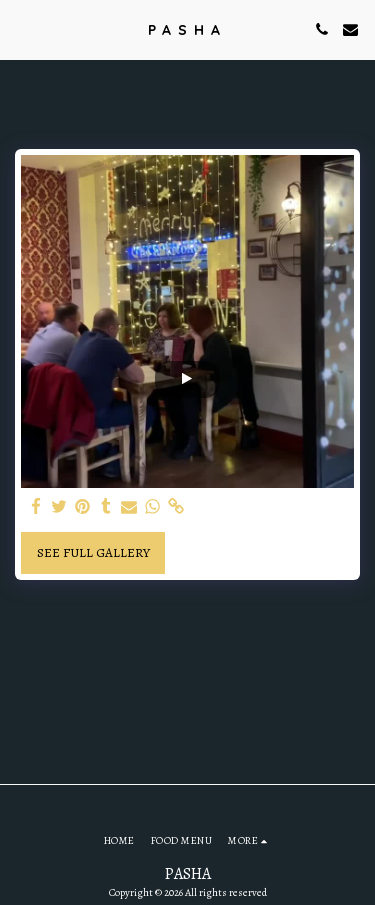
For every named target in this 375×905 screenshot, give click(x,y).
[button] (22, 28)
